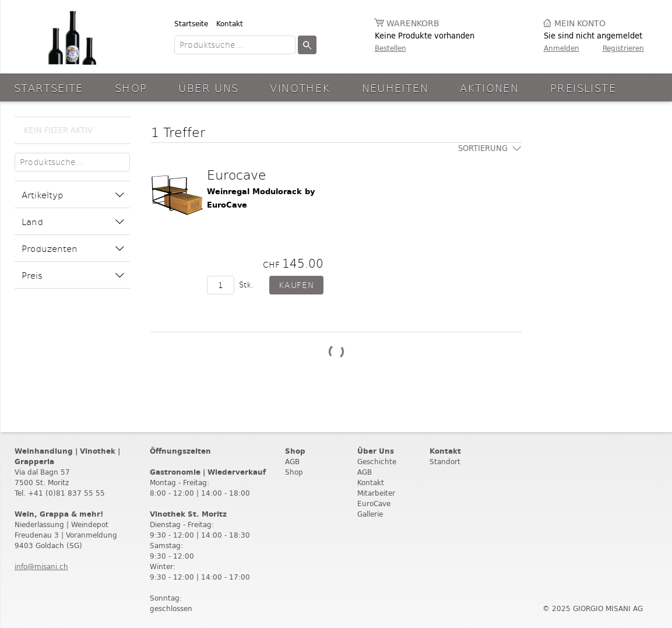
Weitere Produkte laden (336, 352)
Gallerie (370, 514)
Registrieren (623, 48)
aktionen (489, 88)
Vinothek (300, 88)
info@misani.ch (41, 566)
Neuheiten (395, 88)
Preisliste (583, 88)
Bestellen (390, 48)
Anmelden (562, 48)
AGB (292, 462)
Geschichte (377, 462)
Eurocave (237, 174)
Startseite (191, 24)
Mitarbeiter (376, 493)
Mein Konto (580, 24)
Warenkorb (413, 24)
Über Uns (208, 88)
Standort (445, 462)
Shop (131, 88)
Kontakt (230, 24)
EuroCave (374, 504)
